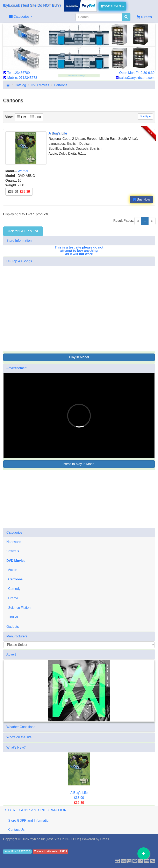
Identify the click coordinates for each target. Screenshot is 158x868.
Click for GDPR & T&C (23, 231)
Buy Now (141, 199)
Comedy (13, 589)
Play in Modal (79, 357)
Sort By (145, 117)
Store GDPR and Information (29, 821)
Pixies (105, 839)
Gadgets (13, 627)
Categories (21, 17)
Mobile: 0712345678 (20, 78)
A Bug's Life (79, 793)
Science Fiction (18, 608)
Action (12, 570)
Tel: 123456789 (17, 73)
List (21, 117)
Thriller (12, 617)
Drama (12, 598)
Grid (36, 117)
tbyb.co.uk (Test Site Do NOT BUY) (32, 5)
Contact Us (16, 830)
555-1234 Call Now (112, 6)
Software (13, 551)
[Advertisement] (79, 499)
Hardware (13, 542)
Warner (23, 171)
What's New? (16, 747)
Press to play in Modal (79, 464)
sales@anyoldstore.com (135, 78)
